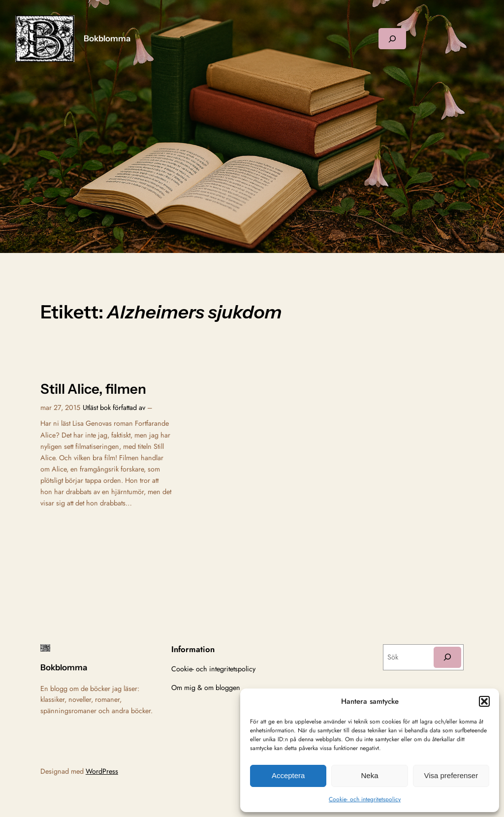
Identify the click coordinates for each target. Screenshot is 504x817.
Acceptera (288, 775)
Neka (369, 775)
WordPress (102, 771)
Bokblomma (107, 38)
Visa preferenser (451, 775)
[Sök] (447, 657)
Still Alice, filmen (93, 389)
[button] (484, 701)
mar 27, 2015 (60, 408)
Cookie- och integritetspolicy (365, 799)
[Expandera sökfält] (392, 39)
